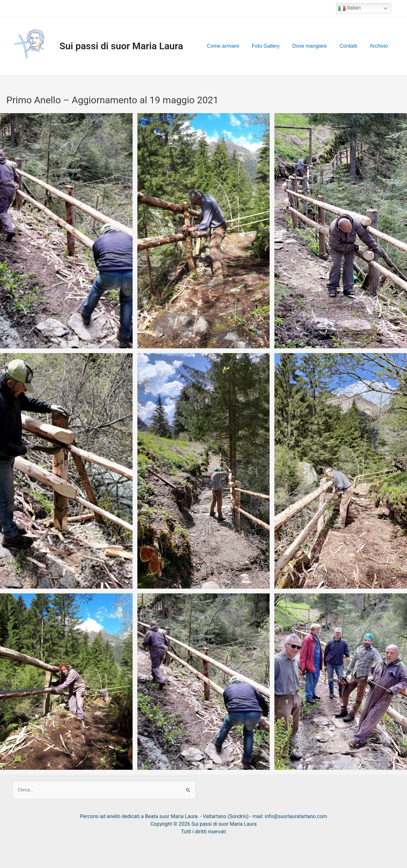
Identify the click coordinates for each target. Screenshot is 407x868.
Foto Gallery (275, 46)
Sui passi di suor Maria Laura (121, 46)
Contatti (352, 46)
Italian (349, 8)
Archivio (380, 46)
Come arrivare (235, 46)
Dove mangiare (316, 46)
